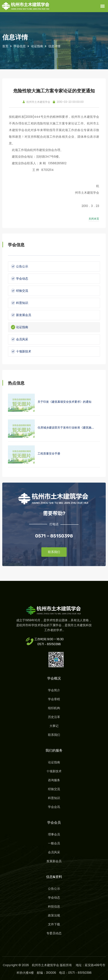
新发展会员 (21, 315)
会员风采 (20, 339)
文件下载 (54, 924)
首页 (5, 46)
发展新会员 (54, 861)
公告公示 (20, 266)
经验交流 (20, 291)
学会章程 (54, 699)
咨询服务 (54, 780)
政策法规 (54, 915)
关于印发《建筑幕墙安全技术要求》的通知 (64, 402)
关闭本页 (94, 219)
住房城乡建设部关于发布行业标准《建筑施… (66, 427)
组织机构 (54, 708)
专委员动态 (54, 933)
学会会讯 (54, 807)
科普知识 (20, 303)
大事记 (54, 726)
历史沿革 (54, 717)
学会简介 (54, 690)
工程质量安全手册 (49, 453)
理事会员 (54, 834)
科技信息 (54, 906)
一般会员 (54, 843)
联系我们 (54, 552)
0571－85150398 (49, 644)
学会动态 (20, 279)
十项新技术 (21, 351)
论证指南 (20, 327)
